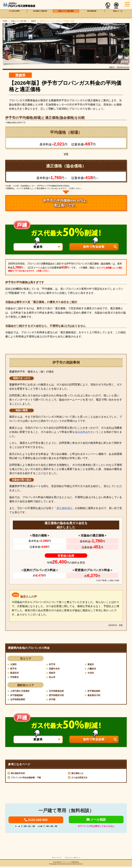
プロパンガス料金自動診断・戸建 (27, 778)
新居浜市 (15, 673)
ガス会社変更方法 (80, 778)
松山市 (53, 677)
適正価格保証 (92, 14)
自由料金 (83, 432)
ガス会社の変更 (14, 14)
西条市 (53, 673)
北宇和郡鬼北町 (58, 691)
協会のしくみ (118, 14)
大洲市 (14, 664)
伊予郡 (53, 700)
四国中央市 (55, 669)
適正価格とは (78, 774)
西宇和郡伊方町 (58, 696)
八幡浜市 (92, 669)
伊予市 (53, 664)
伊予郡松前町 (95, 691)
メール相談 (96, 821)
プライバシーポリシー (72, 859)
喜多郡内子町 (95, 696)
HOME (5, 21)
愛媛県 (33, 21)
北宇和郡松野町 (19, 700)
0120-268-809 (36, 821)
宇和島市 (15, 677)
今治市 (91, 673)
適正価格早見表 (18, 774)
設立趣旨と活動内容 (40, 14)
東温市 (91, 664)
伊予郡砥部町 (18, 696)
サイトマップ (57, 859)
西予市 (14, 669)
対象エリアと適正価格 (66, 14)
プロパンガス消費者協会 (71, 864)
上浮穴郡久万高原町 (21, 691)
